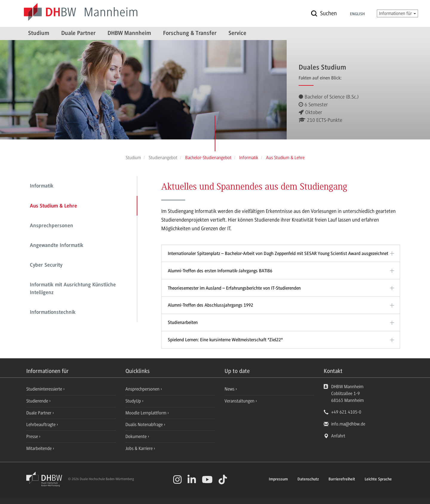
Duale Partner (78, 33)
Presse (33, 437)
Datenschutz (308, 480)
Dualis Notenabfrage (145, 425)
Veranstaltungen (239, 401)
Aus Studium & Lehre (53, 206)
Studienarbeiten (183, 322)
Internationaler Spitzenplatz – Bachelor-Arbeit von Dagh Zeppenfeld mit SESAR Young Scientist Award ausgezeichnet (278, 253)
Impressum (278, 480)
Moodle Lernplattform (146, 413)
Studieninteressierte (45, 389)
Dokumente (137, 437)
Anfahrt (338, 436)
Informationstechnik (53, 313)
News (229, 389)
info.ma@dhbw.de (348, 424)
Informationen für (397, 13)
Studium (39, 33)
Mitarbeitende (40, 448)
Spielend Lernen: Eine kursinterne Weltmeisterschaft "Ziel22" (225, 340)
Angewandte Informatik (57, 246)
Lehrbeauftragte (42, 425)
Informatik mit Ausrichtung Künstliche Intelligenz (73, 289)
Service (237, 33)
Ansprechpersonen (52, 226)
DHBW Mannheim (129, 33)
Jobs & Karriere (140, 448)
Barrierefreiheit (342, 480)
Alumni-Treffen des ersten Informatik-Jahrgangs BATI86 (220, 271)
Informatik (42, 186)
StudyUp (134, 401)
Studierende (38, 401)
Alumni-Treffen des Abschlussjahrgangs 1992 (211, 305)
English (357, 14)
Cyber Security (46, 265)
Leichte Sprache (378, 480)
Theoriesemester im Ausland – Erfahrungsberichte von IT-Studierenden (234, 288)
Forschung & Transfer (190, 33)
